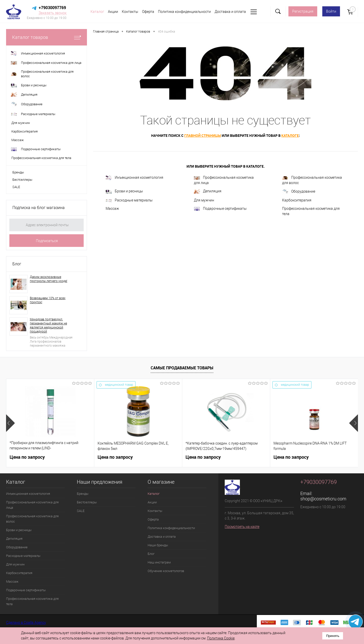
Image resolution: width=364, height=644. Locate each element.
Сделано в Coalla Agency (26, 623)
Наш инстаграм (159, 562)
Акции (113, 12)
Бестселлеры (22, 180)
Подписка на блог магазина (39, 208)
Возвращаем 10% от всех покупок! (48, 300)
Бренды (18, 172)
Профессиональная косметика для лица (224, 180)
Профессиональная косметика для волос (312, 180)
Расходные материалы (129, 200)
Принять (333, 636)
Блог (17, 264)
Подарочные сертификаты (220, 209)
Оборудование (299, 192)
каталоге (290, 135)
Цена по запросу (27, 457)
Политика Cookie (221, 638)
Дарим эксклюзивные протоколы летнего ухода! (49, 279)
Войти (331, 11)
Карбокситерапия (297, 200)
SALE (16, 187)
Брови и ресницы (124, 191)
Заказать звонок (53, 13)
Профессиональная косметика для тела (311, 211)
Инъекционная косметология (134, 178)
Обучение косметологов (166, 571)
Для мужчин (204, 200)
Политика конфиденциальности (184, 12)
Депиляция (208, 191)
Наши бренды (158, 545)
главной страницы (203, 135)
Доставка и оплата (230, 12)
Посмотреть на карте (242, 527)
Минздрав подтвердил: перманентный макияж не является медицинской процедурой (48, 325)
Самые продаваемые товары (182, 368)
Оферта (148, 12)
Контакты (130, 12)
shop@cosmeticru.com (323, 499)
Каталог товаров (47, 37)
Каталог (97, 12)
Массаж (112, 209)
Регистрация (303, 11)
